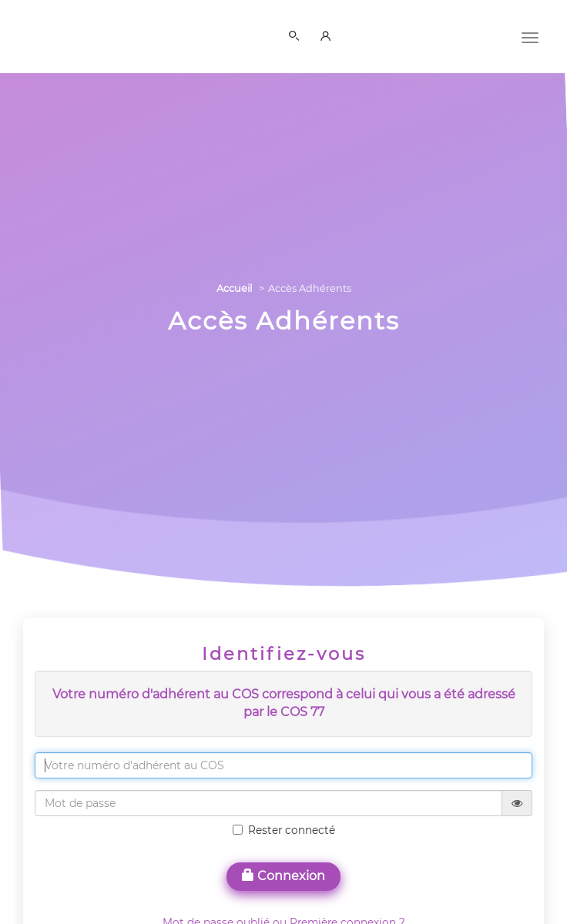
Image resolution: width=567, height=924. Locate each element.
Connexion (283, 876)
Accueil (234, 288)
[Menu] (530, 36)
